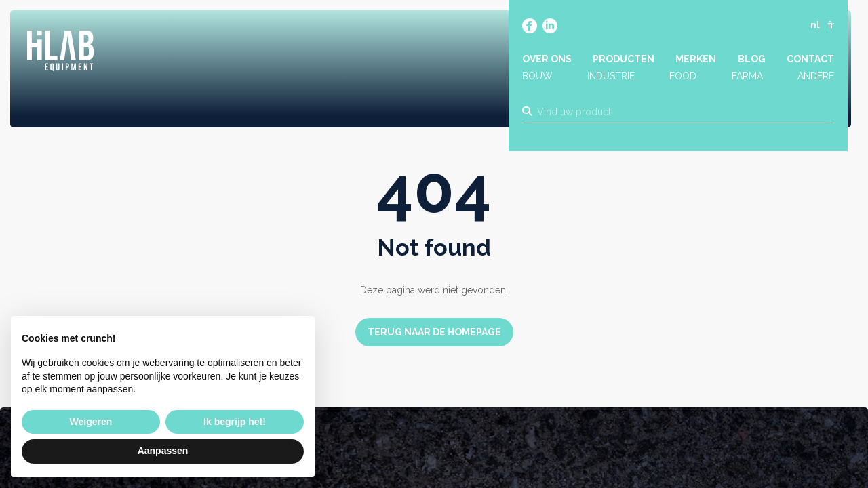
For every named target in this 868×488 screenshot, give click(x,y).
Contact (810, 59)
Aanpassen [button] (163, 451)
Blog (752, 59)
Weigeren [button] (91, 422)
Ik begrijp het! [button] (235, 422)
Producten (624, 59)
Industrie (611, 77)
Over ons (547, 59)
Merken (696, 59)
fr (831, 25)
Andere (816, 77)
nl (815, 25)
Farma (747, 77)
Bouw (537, 77)
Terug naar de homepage (434, 332)
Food (683, 77)
